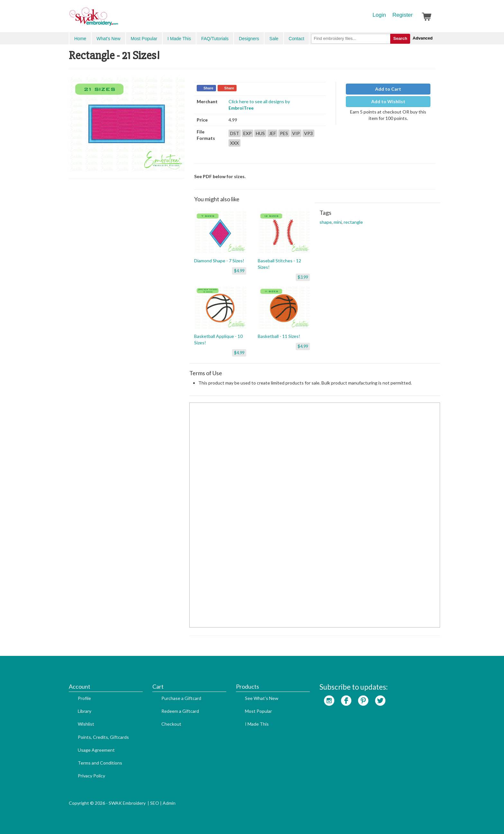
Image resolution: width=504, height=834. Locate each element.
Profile (84, 698)
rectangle (353, 222)
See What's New (262, 698)
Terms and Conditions (100, 763)
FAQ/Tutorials (215, 39)
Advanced (423, 38)
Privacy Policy (91, 776)
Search (400, 38)
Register (403, 15)
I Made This (179, 39)
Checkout (171, 724)
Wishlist (86, 724)
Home (80, 39)
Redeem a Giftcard (180, 711)
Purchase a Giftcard (181, 698)
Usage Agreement (96, 750)
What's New (108, 39)
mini (338, 222)
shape (326, 222)
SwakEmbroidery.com (117, 19)
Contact (296, 39)
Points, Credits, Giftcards (103, 737)
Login (379, 15)
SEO (155, 803)
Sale (274, 39)
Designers (249, 39)
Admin (169, 803)
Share (208, 88)
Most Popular (144, 39)
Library (85, 711)
